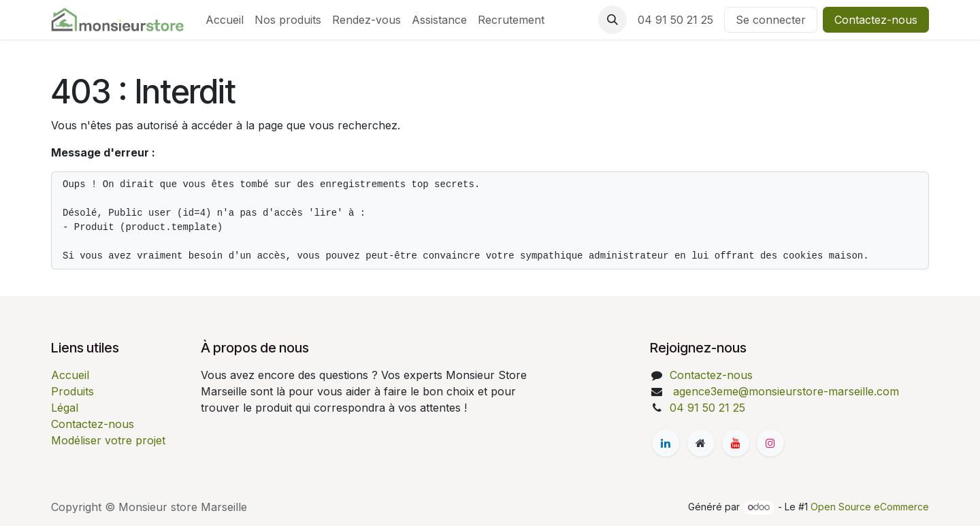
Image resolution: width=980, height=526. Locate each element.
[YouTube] (736, 443)
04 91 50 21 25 (675, 20)
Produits (72, 391)
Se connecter (771, 20)
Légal (65, 408)
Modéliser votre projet (108, 440)
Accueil (70, 375)
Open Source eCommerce (870, 507)
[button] (612, 20)
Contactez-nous (876, 20)
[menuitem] (225, 20)
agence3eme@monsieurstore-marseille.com (784, 391)
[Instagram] (770, 443)
